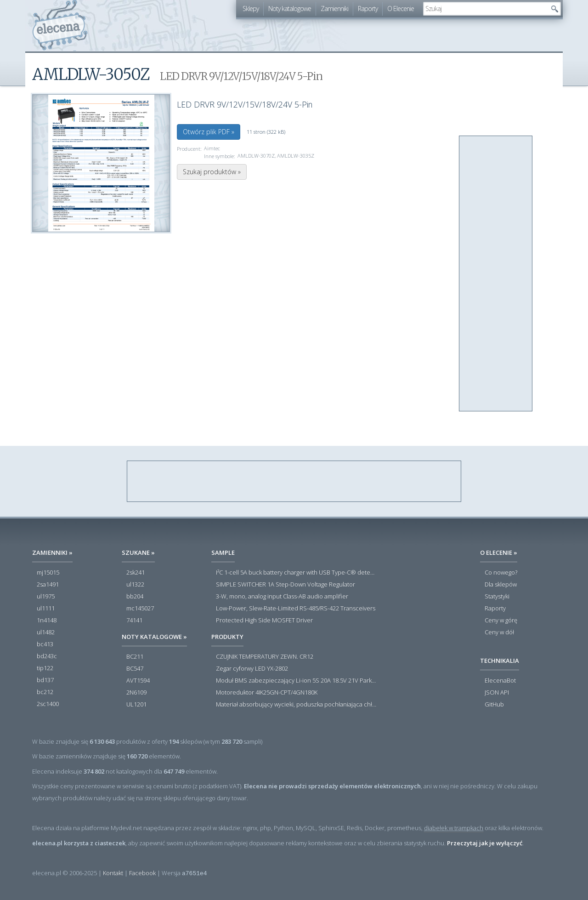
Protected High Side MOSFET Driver (264, 621)
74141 (134, 621)
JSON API (497, 693)
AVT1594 (138, 681)
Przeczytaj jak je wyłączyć (485, 843)
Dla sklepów (501, 585)
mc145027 (140, 609)
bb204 (135, 597)
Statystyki (497, 597)
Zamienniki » (52, 553)
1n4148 (47, 621)
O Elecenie (401, 9)
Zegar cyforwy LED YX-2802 (252, 669)
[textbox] (485, 9)
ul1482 (46, 632)
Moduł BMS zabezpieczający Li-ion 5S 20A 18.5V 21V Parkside (296, 681)
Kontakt (113, 873)
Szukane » (138, 553)
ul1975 (46, 597)
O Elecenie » (499, 553)
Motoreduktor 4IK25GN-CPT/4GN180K (267, 693)
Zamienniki (334, 9)
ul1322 (135, 585)
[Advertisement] (496, 274)
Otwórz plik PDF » (209, 132)
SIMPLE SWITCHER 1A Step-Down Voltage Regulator (286, 585)
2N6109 (136, 693)
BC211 (135, 657)
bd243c (47, 656)
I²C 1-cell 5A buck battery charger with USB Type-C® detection (296, 573)
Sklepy (251, 9)
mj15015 (48, 573)
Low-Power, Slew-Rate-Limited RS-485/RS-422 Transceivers (296, 609)
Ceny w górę (501, 621)
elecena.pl (60, 26)
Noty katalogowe (290, 9)
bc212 (45, 692)
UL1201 (136, 705)
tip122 (45, 668)
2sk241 (136, 573)
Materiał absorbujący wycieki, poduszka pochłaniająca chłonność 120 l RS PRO (296, 705)
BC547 (135, 669)
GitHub (494, 705)
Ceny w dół (499, 632)
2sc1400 (48, 704)
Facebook (142, 873)
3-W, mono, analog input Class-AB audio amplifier (282, 597)
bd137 (45, 680)
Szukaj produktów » (212, 172)
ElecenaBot (500, 681)
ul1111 (46, 609)
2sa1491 (48, 585)
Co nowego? (501, 573)
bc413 (45, 644)
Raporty (368, 9)
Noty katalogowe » (154, 637)
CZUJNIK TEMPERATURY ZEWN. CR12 (265, 657)
